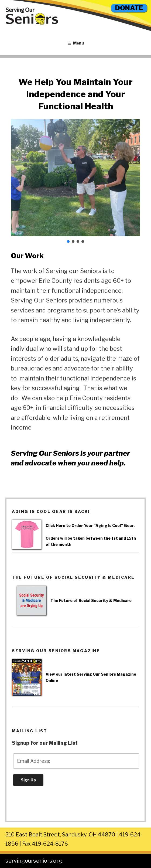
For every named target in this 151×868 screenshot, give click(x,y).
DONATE (129, 8)
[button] (68, 241)
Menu (76, 43)
